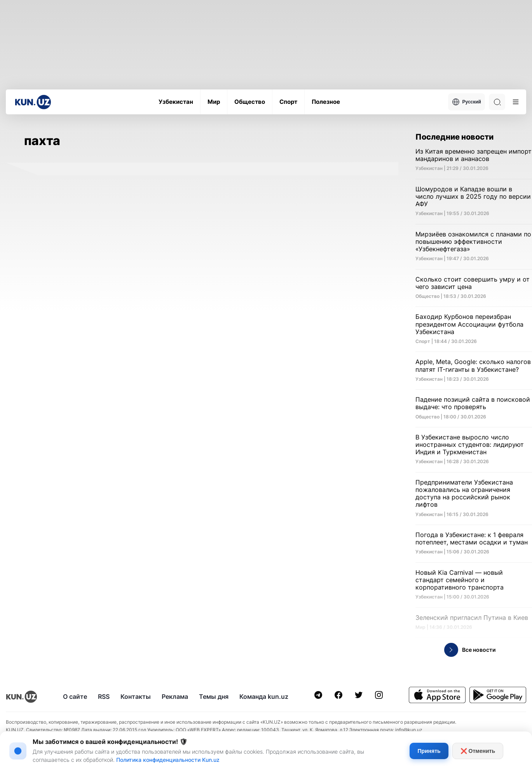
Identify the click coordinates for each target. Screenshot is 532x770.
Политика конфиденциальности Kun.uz (168, 760)
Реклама (175, 696)
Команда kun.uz (264, 696)
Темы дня (214, 696)
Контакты (136, 696)
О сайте (75, 696)
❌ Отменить (478, 751)
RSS (104, 696)
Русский (467, 102)
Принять (429, 751)
